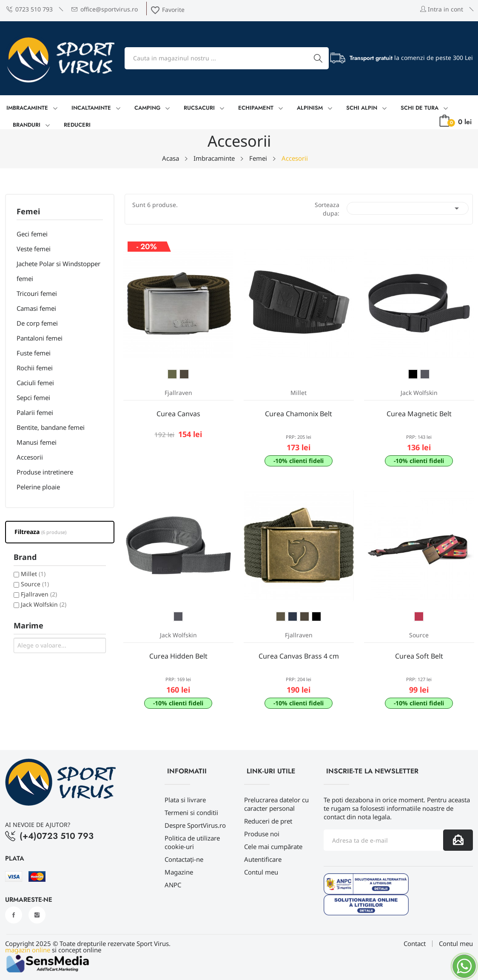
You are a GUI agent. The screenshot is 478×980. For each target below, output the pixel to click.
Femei (28, 212)
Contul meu (261, 872)
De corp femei (37, 323)
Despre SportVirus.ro (195, 825)
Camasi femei (36, 308)
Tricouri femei (37, 293)
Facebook (14, 915)
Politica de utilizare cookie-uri (192, 842)
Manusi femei (37, 442)
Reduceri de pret (268, 821)
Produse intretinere (45, 472)
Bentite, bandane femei (51, 427)
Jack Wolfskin (44, 604)
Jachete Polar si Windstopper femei (58, 271)
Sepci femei (33, 398)
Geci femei (32, 234)
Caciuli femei (35, 383)
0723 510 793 (30, 9)
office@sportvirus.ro (105, 9)
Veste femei (34, 249)
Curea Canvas (178, 414)
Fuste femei (34, 353)
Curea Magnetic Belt (419, 414)
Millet (33, 574)
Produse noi (262, 834)
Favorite (167, 10)
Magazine (179, 872)
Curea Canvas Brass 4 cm (299, 656)
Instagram (37, 915)
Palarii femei (35, 412)
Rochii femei (35, 368)
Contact (415, 944)
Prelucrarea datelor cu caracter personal (276, 804)
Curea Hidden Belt (178, 656)
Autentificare (263, 859)
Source (35, 584)
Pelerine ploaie (38, 487)
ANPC (173, 885)
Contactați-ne (184, 859)
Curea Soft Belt (419, 656)
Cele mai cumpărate (273, 846)
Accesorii (30, 457)
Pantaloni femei (40, 338)
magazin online (28, 950)
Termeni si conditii (191, 812)
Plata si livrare (185, 800)
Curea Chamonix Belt (299, 414)
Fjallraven (39, 594)
